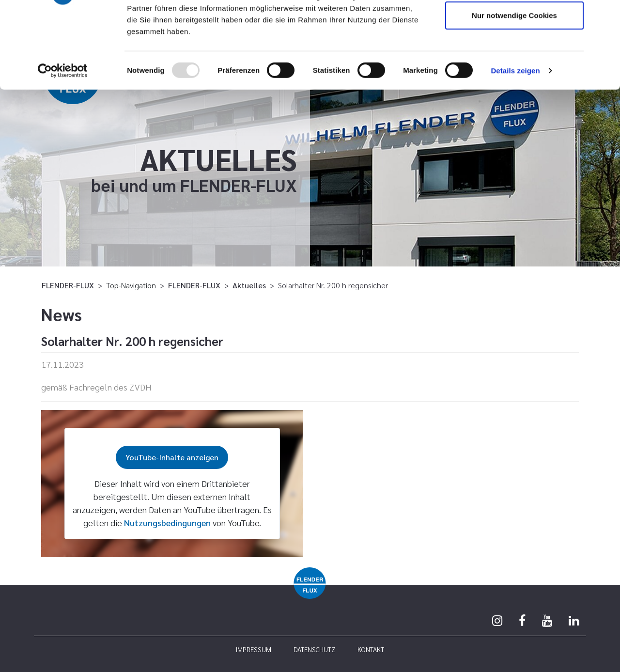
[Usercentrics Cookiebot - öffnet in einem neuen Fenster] (63, 144)
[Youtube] (547, 620)
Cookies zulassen (514, 25)
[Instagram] (497, 620)
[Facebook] (522, 620)
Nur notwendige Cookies (514, 89)
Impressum (254, 649)
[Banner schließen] (605, 15)
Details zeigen (515, 144)
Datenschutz (314, 649)
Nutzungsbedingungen (167, 523)
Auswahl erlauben (514, 57)
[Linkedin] (574, 620)
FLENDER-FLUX (68, 285)
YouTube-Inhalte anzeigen (172, 457)
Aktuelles (249, 285)
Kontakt (371, 649)
